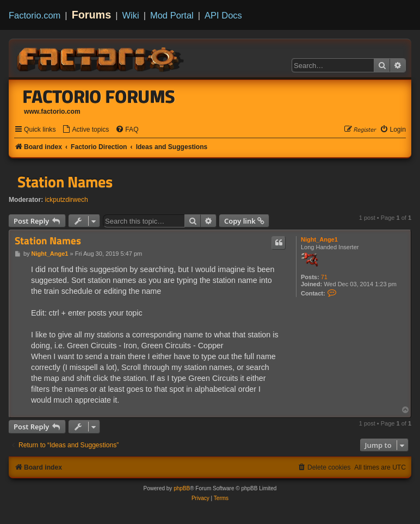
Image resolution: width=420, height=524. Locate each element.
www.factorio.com (52, 112)
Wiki (131, 15)
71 (324, 277)
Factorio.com (35, 15)
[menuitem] (85, 130)
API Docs (223, 15)
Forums (92, 15)
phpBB (182, 488)
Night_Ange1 (319, 239)
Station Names (65, 182)
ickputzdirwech (67, 200)
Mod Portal (172, 15)
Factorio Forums (99, 96)
